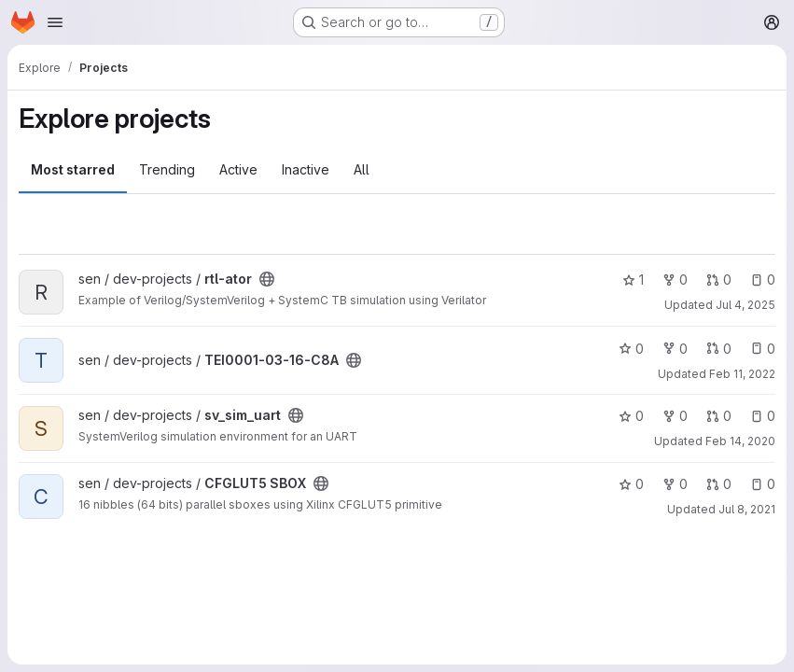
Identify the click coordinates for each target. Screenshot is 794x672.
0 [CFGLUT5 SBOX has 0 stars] (631, 484)
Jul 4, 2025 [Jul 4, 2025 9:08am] (745, 305)
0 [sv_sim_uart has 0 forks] (675, 416)
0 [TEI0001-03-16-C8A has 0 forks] (675, 349)
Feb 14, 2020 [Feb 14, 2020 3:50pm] (740, 441)
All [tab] (362, 169)
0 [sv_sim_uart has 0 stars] (631, 416)
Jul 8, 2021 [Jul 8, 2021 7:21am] (747, 509)
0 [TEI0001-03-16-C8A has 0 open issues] (763, 349)
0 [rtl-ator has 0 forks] (675, 280)
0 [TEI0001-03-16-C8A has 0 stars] (631, 349)
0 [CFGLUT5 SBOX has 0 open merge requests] (719, 484)
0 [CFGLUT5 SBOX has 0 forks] (675, 484)
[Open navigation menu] (55, 22)
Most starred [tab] (73, 169)
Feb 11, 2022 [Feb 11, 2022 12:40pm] (742, 374)
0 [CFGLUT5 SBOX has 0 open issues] (763, 484)
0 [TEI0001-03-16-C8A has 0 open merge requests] (719, 349)
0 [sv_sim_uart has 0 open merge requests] (719, 416)
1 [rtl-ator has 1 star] (633, 280)
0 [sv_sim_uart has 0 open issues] (763, 416)
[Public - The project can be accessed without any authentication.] (267, 279)
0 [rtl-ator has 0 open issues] (763, 280)
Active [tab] (238, 169)
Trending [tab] (167, 169)
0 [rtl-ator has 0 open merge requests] (719, 280)
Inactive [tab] (306, 169)
